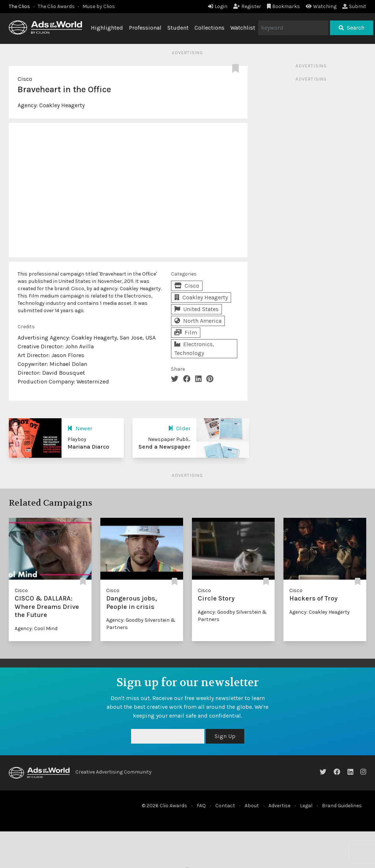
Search (352, 28)
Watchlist (243, 28)
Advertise (279, 806)
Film (186, 332)
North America (198, 321)
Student (178, 28)
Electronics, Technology (194, 349)
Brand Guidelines (342, 806)
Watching (321, 6)
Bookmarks (284, 6)
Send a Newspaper (164, 447)
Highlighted (107, 28)
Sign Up (225, 736)
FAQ (201, 806)
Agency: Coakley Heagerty (320, 612)
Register (247, 6)
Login (218, 6)
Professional (145, 28)
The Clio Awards (56, 6)
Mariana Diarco (88, 447)
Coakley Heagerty (62, 105)
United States (196, 309)
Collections (209, 28)
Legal (306, 806)
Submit (354, 6)
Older (179, 428)
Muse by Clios (99, 6)
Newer (80, 428)
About (252, 806)
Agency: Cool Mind (36, 628)
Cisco (25, 79)
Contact (225, 806)
